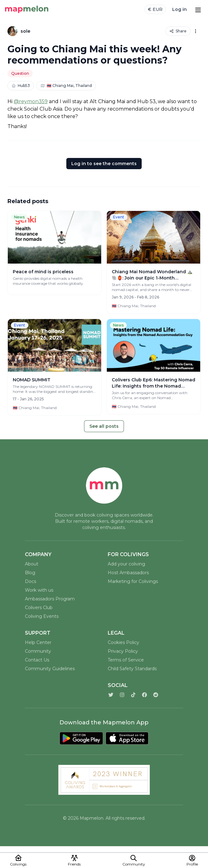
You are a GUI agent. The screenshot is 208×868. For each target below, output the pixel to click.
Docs (31, 581)
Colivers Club (39, 608)
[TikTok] (133, 695)
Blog (30, 573)
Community (38, 651)
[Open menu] (198, 9)
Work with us (39, 590)
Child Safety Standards (132, 669)
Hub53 (21, 86)
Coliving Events (42, 616)
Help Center (38, 642)
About (32, 564)
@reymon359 (31, 101)
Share (178, 31)
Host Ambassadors (128, 573)
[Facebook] (144, 695)
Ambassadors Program (50, 599)
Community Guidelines (50, 669)
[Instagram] (122, 695)
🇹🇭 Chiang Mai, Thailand (66, 86)
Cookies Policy (123, 642)
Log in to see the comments (104, 164)
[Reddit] (156, 695)
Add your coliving (126, 564)
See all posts (104, 426)
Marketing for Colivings (133, 581)
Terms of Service (126, 660)
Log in (180, 9)
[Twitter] (111, 695)
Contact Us (37, 660)
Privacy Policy (123, 651)
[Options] (196, 31)
